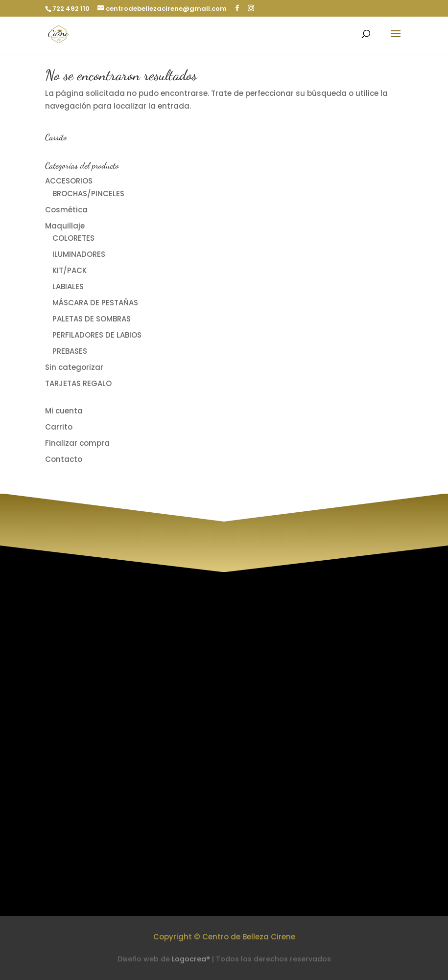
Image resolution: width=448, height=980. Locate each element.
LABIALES (68, 286)
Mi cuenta (64, 411)
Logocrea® (191, 959)
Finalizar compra (77, 443)
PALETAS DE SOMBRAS (92, 319)
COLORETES (73, 238)
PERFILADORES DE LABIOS (97, 335)
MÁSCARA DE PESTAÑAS (95, 303)
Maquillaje (65, 226)
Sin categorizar (74, 367)
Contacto (64, 459)
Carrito (59, 427)
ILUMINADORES (79, 254)
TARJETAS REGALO (78, 383)
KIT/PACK (70, 270)
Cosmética (66, 210)
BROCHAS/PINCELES (88, 194)
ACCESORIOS (69, 181)
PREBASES (70, 351)
